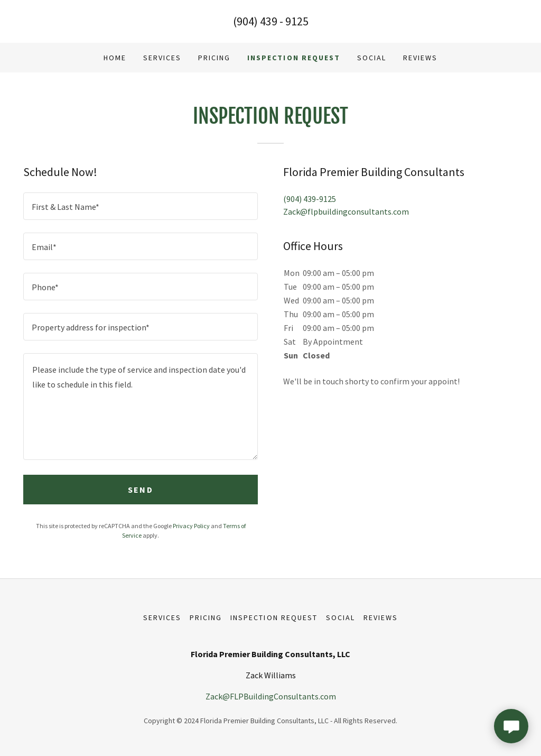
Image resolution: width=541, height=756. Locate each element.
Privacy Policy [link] (191, 526)
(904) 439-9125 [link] (310, 199)
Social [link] (372, 58)
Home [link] (115, 58)
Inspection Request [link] (293, 58)
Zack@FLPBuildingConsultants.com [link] (271, 696)
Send (141, 490)
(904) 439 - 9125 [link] (271, 21)
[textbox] (141, 206)
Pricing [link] (214, 58)
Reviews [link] (420, 58)
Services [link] (162, 58)
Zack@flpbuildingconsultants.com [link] (346, 211)
